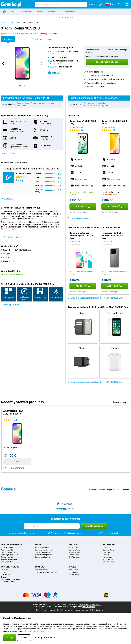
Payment (4, 570)
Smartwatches (108, 560)
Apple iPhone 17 (7, 548)
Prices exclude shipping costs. (90, 605)
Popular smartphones (12, 545)
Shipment (5, 577)
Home (3, 22)
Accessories (27, 12)
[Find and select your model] (61, 4)
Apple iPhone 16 (7, 550)
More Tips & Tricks (10, 305)
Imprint (52, 610)
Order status (5, 572)
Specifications (23, 103)
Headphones (108, 557)
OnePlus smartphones (43, 552)
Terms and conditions (80, 610)
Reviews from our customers (42, 103)
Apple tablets (74, 548)
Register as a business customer (47, 572)
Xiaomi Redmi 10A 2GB (32, 22)
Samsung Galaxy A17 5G (10, 562)
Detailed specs (9, 153)
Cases (105, 548)
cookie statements (41, 631)
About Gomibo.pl (34, 610)
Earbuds (106, 555)
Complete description (11, 237)
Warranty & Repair (7, 582)
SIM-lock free (55, 73)
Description (22, 105)
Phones (39, 545)
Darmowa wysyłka (17, 467)
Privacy (45, 610)
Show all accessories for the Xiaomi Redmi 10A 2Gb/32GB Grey (95, 298)
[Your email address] (52, 526)
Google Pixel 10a (7, 557)
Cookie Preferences (64, 610)
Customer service (68, 12)
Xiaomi (18, 22)
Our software (74, 572)
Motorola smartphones (43, 555)
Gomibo (73, 567)
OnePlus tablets (75, 557)
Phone (14, 12)
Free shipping (82, 212)
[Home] (4, 12)
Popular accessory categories (96, 105)
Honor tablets (74, 555)
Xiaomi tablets (74, 552)
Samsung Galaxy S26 (9, 552)
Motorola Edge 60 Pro (9, 560)
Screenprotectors (109, 550)
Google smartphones (43, 557)
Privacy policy (74, 575)
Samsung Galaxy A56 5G (10, 555)
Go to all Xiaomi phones (79, 218)
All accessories (108, 562)
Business (52, 12)
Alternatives (89, 103)
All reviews (7, 199)
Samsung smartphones (44, 550)
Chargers (106, 552)
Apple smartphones (42, 548)
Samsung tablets (75, 550)
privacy (26, 631)
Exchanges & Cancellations (11, 579)
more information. (89, 607)
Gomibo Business (41, 570)
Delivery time (6, 575)
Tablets (40, 12)
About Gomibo (74, 570)
